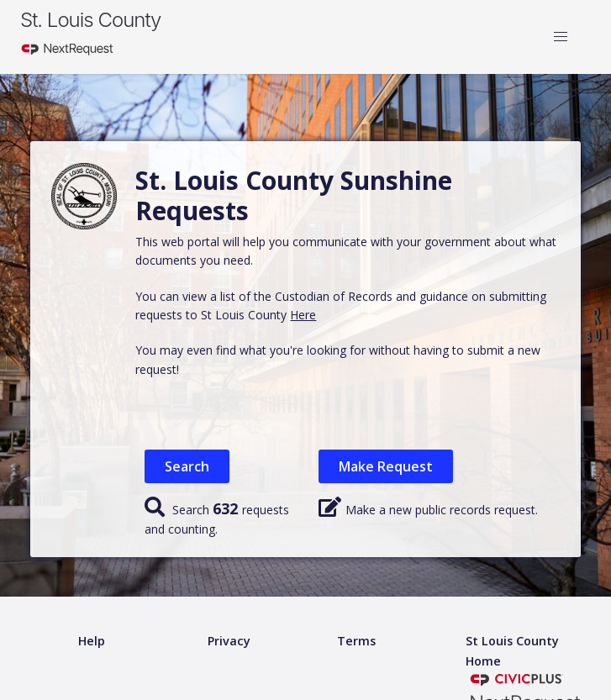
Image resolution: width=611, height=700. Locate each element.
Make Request (386, 466)
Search (187, 466)
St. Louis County (90, 20)
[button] (561, 37)
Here (303, 315)
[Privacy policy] (229, 642)
